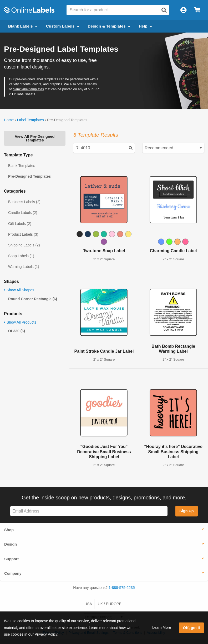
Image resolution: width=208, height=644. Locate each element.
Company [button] (13, 573)
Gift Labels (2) (20, 224)
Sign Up (186, 511)
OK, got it (192, 628)
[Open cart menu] (197, 10)
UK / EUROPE (110, 604)
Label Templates (31, 120)
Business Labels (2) (24, 202)
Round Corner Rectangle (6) (33, 299)
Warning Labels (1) (24, 267)
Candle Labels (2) (23, 213)
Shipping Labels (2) (24, 245)
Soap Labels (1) (21, 256)
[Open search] (164, 10)
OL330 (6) (17, 331)
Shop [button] (9, 530)
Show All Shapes (19, 290)
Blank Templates (22, 166)
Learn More (162, 627)
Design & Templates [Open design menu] (109, 26)
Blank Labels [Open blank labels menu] (23, 26)
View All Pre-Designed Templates (35, 138)
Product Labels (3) (23, 234)
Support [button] (11, 559)
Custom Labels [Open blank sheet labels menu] (63, 26)
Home (9, 120)
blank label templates (28, 89)
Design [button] (11, 544)
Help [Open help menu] (146, 26)
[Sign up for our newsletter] (89, 511)
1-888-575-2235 (122, 588)
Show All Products (20, 322)
